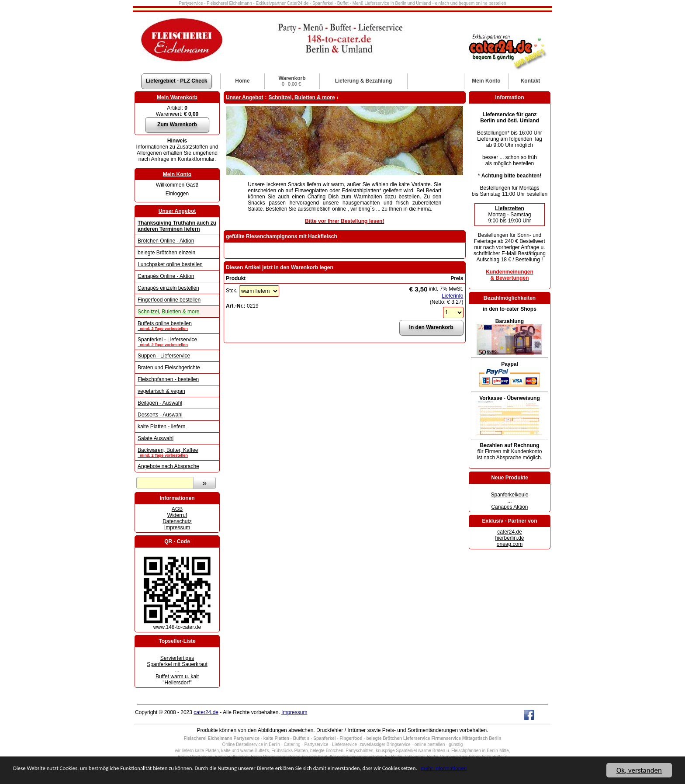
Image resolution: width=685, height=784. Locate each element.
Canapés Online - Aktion (166, 276)
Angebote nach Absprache (168, 466)
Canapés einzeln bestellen (168, 288)
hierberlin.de (509, 538)
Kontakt (531, 81)
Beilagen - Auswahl (160, 403)
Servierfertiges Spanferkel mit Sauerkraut (177, 661)
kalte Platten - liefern (161, 427)
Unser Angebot (177, 211)
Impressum (177, 527)
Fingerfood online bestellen (169, 300)
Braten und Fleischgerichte (169, 368)
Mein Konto (177, 174)
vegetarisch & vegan (161, 391)
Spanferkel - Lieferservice (177, 342)
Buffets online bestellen (177, 326)
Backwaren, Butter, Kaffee (177, 452)
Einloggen (177, 194)
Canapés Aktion (509, 507)
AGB (177, 509)
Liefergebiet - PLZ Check (177, 81)
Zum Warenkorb (177, 125)
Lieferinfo (452, 296)
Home (242, 81)
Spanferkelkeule (509, 495)
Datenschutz (177, 521)
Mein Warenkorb (177, 97)
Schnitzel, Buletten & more (168, 312)
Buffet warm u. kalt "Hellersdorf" (177, 680)
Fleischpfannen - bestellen (168, 379)
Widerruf (177, 515)
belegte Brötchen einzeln (166, 253)
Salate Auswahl (156, 438)
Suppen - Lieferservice (164, 356)
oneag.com (510, 544)
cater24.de (510, 532)
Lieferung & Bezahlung (364, 81)
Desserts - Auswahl (160, 415)
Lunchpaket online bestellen (170, 264)
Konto (486, 81)
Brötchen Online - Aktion (166, 241)
